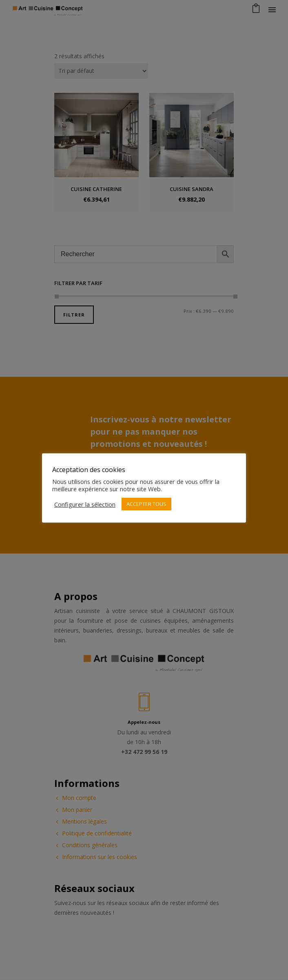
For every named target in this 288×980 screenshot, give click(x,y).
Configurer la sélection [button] (85, 504)
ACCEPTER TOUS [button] (146, 504)
